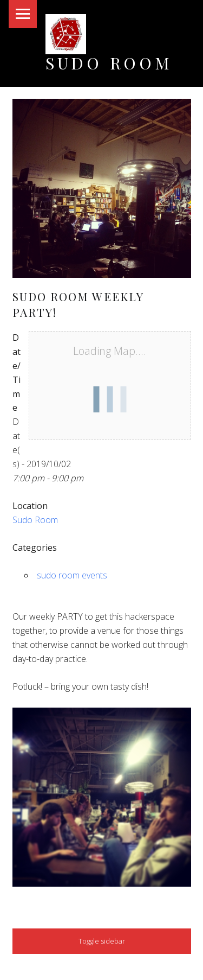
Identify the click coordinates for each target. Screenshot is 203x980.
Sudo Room (109, 63)
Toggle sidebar (102, 941)
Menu (23, 14)
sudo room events (72, 575)
